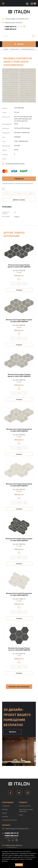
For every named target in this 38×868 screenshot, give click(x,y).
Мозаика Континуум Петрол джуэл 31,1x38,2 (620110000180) (19, 540)
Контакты (5, 816)
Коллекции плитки (25, 806)
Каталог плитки (15, 49)
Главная (6, 49)
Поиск (34, 37)
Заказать (13, 732)
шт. (3, 189)
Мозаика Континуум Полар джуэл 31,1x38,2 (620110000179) (19, 594)
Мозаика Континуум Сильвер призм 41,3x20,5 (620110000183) (19, 375)
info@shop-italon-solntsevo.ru (14, 23)
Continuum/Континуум (27, 49)
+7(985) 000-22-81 (10, 29)
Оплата (4, 813)
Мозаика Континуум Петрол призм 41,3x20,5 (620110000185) (19, 266)
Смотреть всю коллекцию (19, 687)
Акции (21, 815)
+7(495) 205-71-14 (10, 27)
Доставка (5, 809)
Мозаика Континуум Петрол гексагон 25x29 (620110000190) (19, 649)
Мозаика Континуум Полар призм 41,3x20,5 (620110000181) (19, 485)
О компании (6, 806)
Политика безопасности (10, 820)
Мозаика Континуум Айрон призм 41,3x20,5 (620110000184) (19, 321)
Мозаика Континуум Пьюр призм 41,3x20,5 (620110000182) (19, 430)
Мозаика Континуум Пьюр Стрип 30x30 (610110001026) (19, 85)
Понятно (19, 865)
